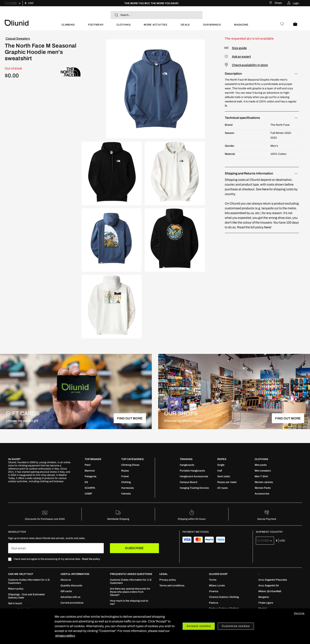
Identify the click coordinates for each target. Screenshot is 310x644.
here (265, 189)
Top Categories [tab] (132, 459)
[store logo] (30, 22)
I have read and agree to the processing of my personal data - (57, 559)
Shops (278, 3)
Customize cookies (236, 626)
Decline (299, 613)
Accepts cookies (199, 626)
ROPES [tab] (222, 459)
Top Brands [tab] (93, 459)
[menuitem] (68, 26)
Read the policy (91, 559)
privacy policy (65, 636)
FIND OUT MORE (130, 418)
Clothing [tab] (261, 459)
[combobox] (156, 15)
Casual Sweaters (18, 39)
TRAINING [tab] (186, 459)
